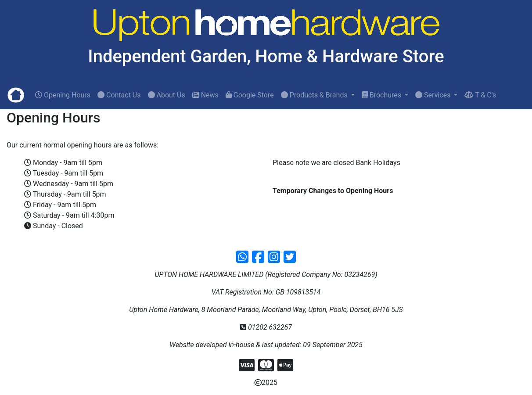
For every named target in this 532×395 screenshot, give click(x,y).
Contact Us (119, 95)
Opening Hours (63, 95)
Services (434, 95)
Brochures (382, 95)
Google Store (250, 95)
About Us (167, 95)
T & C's (480, 95)
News (205, 95)
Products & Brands (315, 95)
